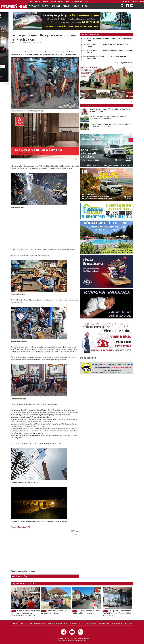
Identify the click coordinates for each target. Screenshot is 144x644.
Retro (68, 1)
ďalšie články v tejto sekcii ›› (124, 63)
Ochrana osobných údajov (69, 623)
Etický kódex (84, 623)
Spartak (54, 1)
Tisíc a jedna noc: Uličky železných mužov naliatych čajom (108, 45)
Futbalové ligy (77, 1)
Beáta (142, 1)
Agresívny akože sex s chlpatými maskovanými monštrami (106, 57)
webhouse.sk (82, 640)
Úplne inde (19, 43)
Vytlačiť (75, 531)
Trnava (31, 1)
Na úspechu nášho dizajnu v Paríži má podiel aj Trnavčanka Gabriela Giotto (108, 118)
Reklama (92, 623)
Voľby (86, 1)
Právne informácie (53, 623)
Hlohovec (45, 1)
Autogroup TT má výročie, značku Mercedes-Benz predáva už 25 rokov (117, 613)
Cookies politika (128, 623)
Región (38, 1)
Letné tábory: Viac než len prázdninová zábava (55, 612)
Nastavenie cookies (114, 623)
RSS (98, 623)
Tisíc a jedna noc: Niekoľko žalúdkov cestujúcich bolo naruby (109, 51)
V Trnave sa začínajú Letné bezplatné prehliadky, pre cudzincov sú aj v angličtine (25, 613)
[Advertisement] (45, 228)
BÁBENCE (56, 6)
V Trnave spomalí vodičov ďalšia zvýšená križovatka (86, 612)
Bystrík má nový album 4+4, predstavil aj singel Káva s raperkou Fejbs (110, 110)
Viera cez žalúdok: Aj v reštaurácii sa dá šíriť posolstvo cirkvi (110, 39)
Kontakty (103, 623)
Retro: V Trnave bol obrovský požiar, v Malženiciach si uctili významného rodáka (111, 125)
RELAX (13, 43)
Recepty (61, 1)
